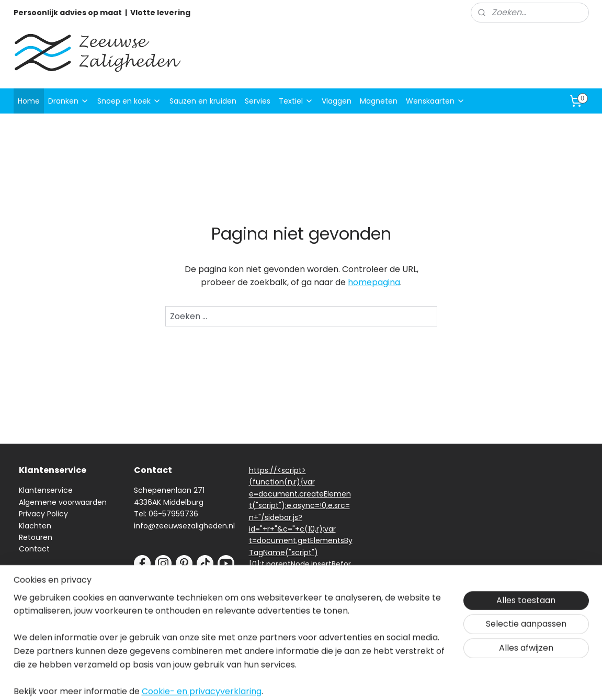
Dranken (69, 101)
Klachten (35, 526)
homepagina (374, 282)
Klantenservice (46, 490)
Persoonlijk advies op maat (68, 13)
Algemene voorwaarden (63, 502)
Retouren (36, 537)
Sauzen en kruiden (203, 101)
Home (29, 101)
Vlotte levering (160, 13)
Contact (34, 549)
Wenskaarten (435, 101)
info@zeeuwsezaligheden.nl (184, 526)
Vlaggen (337, 101)
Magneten (379, 101)
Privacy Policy (43, 514)
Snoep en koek (129, 101)
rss (372, 681)
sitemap (350, 681)
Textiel (296, 101)
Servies (258, 101)
